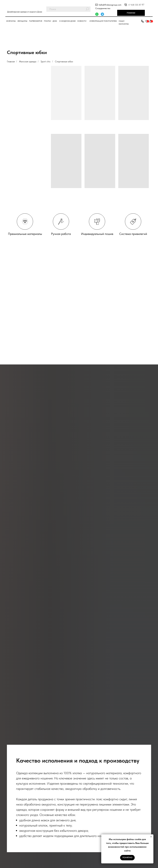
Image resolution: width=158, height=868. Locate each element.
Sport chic (46, 61)
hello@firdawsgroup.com (110, 5)
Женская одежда (28, 61)
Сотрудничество (103, 8)
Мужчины (11, 21)
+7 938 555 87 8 (136, 5)
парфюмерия (36, 21)
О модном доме (67, 21)
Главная (11, 61)
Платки (47, 21)
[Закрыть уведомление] (151, 837)
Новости (82, 21)
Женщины (22, 21)
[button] (143, 21)
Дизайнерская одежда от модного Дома (25, 12)
